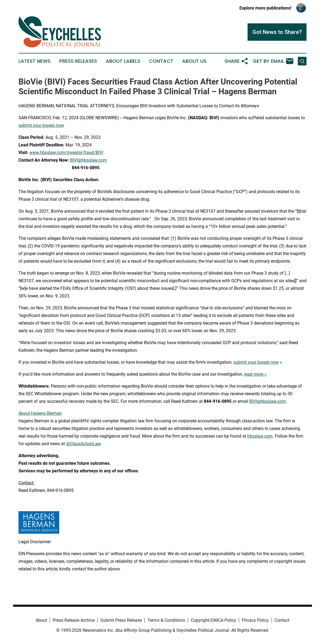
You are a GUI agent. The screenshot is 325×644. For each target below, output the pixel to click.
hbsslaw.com (260, 436)
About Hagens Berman (40, 413)
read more (254, 374)
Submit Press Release (121, 620)
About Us (194, 61)
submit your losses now (41, 125)
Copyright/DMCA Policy (213, 620)
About (41, 620)
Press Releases (78, 61)
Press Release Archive (74, 620)
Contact (161, 61)
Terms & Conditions (166, 620)
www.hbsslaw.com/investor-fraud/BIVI (66, 153)
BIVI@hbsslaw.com (88, 160)
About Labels (123, 61)
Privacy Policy (255, 620)
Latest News (35, 61)
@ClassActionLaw (83, 444)
